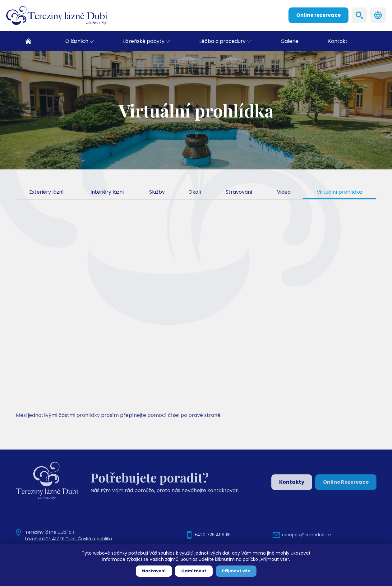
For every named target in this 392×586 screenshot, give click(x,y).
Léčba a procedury (222, 41)
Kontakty (292, 482)
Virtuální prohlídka (339, 192)
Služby (157, 192)
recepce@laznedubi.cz (307, 535)
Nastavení (154, 571)
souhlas (166, 553)
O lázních (77, 41)
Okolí (195, 192)
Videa (284, 192)
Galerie (290, 41)
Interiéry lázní (107, 192)
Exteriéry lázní (46, 192)
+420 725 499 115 (212, 535)
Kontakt (338, 41)
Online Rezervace (346, 482)
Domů (28, 41)
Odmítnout (194, 571)
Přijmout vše (236, 571)
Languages (378, 15)
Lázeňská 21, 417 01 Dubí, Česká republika (69, 539)
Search (359, 15)
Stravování (239, 192)
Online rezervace (318, 15)
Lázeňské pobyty (144, 41)
